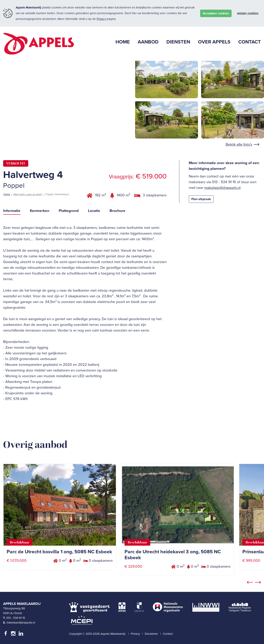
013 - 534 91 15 (16, 618)
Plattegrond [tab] (69, 211)
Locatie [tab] (94, 211)
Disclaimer (151, 634)
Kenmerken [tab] (40, 211)
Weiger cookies (248, 13)
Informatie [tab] (12, 211)
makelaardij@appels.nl (222, 188)
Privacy (101, 19)
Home (7, 194)
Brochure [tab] (117, 211)
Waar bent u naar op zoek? (28, 194)
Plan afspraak (201, 199)
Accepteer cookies (216, 13)
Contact (168, 634)
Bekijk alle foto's (239, 144)
